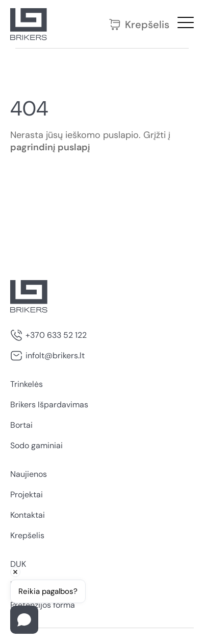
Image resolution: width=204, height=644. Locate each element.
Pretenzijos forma (43, 605)
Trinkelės (27, 384)
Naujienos (29, 474)
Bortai (21, 425)
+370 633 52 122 (56, 335)
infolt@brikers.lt (55, 355)
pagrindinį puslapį (50, 147)
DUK (18, 564)
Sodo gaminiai (36, 445)
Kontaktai (28, 515)
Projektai (27, 494)
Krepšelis (139, 25)
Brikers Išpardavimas (49, 405)
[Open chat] (24, 620)
